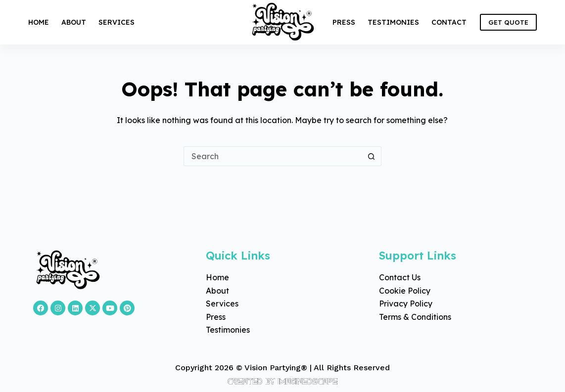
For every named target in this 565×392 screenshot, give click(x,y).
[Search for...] (273, 156)
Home (39, 22)
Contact (449, 22)
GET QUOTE (508, 22)
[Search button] (372, 156)
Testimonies (393, 22)
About (74, 22)
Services (117, 22)
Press (344, 22)
